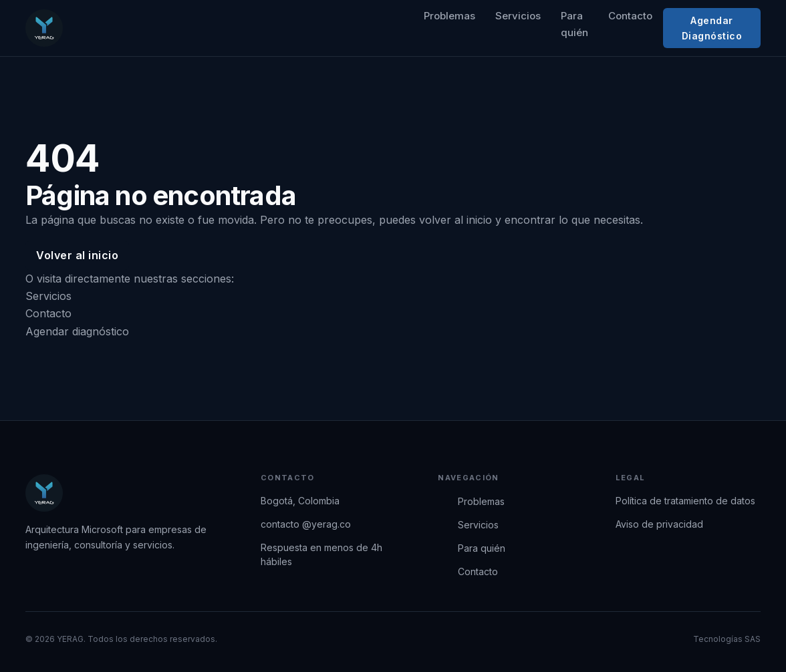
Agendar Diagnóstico (712, 28)
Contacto (630, 16)
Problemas (449, 16)
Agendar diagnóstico (77, 331)
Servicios (518, 16)
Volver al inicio (77, 255)
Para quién (574, 24)
